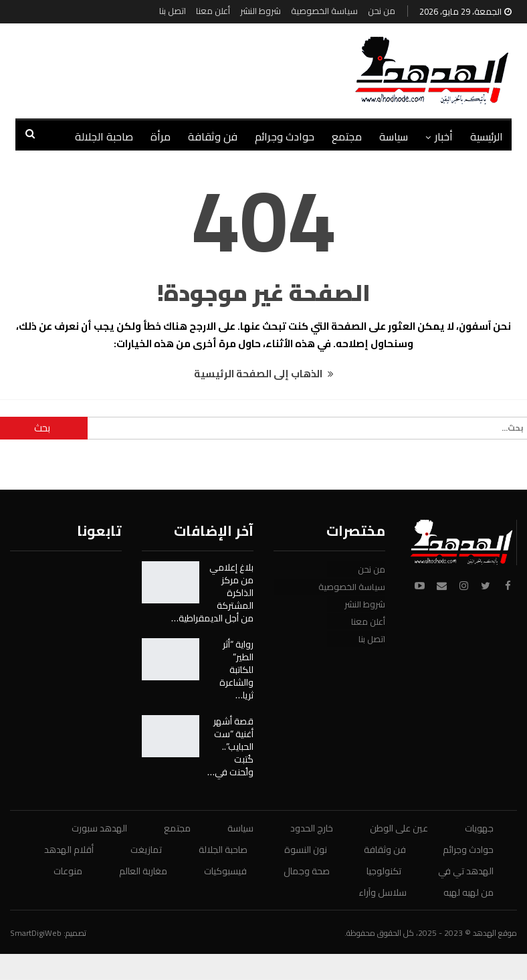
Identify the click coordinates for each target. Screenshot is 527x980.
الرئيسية (487, 136)
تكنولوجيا (384, 871)
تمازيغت (146, 850)
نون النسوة (306, 850)
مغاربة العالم (143, 871)
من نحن (382, 11)
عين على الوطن (399, 828)
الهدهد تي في (466, 871)
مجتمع (347, 136)
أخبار (444, 136)
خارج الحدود (312, 828)
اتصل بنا (173, 11)
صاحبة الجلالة (104, 136)
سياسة (394, 136)
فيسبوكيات (225, 871)
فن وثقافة (213, 136)
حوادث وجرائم (285, 136)
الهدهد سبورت (99, 828)
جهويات (479, 828)
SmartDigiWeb (36, 933)
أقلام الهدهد (69, 850)
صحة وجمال (307, 871)
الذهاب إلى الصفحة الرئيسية (264, 374)
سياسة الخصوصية (324, 11)
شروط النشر (260, 11)
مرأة (161, 136)
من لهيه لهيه (468, 892)
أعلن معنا (213, 11)
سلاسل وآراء (383, 892)
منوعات (68, 871)
